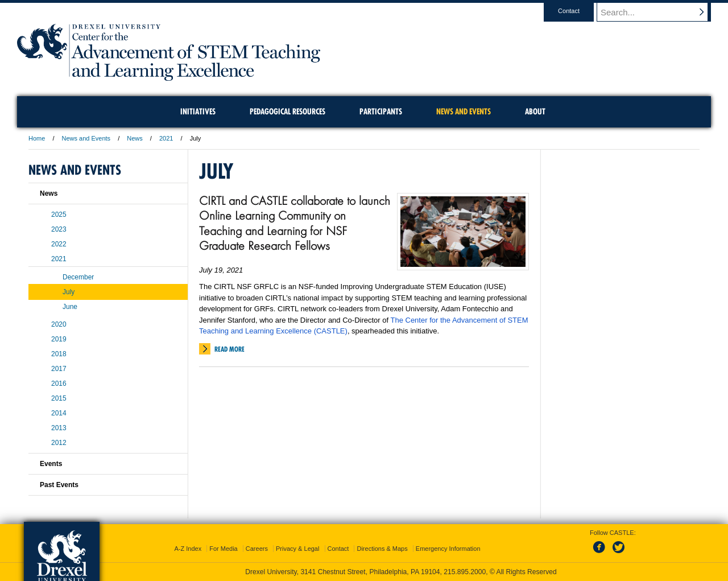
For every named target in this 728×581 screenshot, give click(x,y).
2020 (59, 324)
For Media (224, 549)
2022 (59, 244)
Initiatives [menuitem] (198, 112)
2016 (59, 384)
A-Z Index (188, 549)
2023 (59, 229)
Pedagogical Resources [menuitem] (288, 112)
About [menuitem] (535, 112)
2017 (59, 369)
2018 (59, 354)
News (135, 138)
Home (37, 138)
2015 (59, 398)
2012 (59, 443)
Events (51, 464)
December (78, 277)
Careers (257, 549)
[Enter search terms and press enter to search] (659, 12)
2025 (59, 215)
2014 (59, 413)
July (69, 292)
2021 (166, 138)
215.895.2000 (465, 572)
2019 (59, 339)
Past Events (59, 485)
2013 (59, 428)
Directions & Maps (382, 549)
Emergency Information (448, 549)
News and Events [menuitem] (464, 112)
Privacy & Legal (297, 549)
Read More (229, 349)
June (70, 307)
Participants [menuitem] (381, 112)
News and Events (86, 138)
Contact (580, 11)
